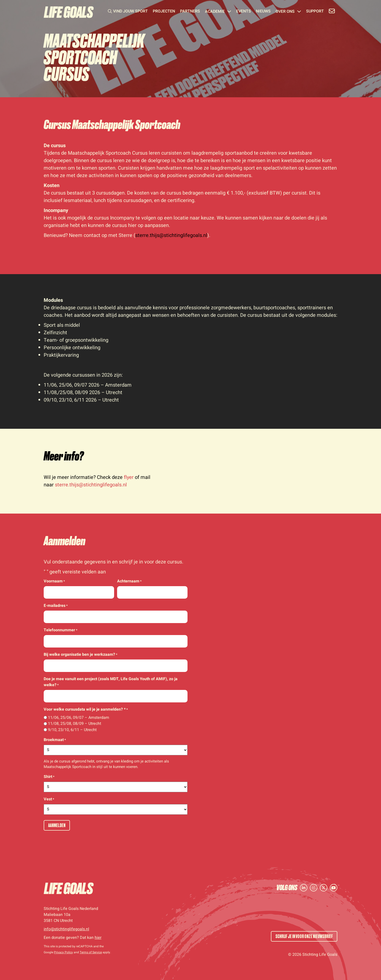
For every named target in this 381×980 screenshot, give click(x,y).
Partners (190, 12)
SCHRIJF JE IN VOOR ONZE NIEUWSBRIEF (304, 936)
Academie (218, 12)
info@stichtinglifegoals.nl (66, 929)
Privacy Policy (63, 952)
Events (244, 12)
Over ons (288, 12)
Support (315, 12)
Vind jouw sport (130, 12)
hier (98, 938)
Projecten (164, 12)
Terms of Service (91, 952)
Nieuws (263, 12)
